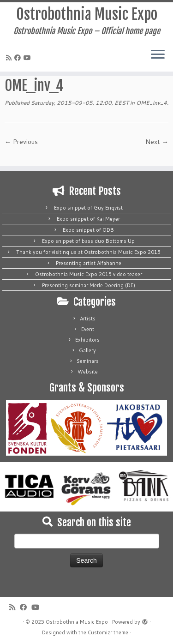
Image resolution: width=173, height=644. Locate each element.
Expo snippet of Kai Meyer (88, 219)
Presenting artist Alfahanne (89, 263)
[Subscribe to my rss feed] (10, 58)
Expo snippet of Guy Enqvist (88, 208)
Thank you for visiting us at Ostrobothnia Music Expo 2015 (88, 252)
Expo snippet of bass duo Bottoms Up (88, 241)
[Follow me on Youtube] (29, 58)
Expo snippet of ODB (88, 230)
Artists (88, 319)
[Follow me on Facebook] (19, 58)
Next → (157, 142)
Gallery (87, 350)
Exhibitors (87, 340)
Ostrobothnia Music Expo (87, 14)
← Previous (21, 142)
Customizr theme (108, 632)
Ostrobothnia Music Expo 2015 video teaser (89, 274)
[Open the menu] (158, 55)
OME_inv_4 (151, 103)
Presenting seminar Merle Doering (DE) (89, 285)
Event (88, 329)
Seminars (88, 361)
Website (88, 372)
